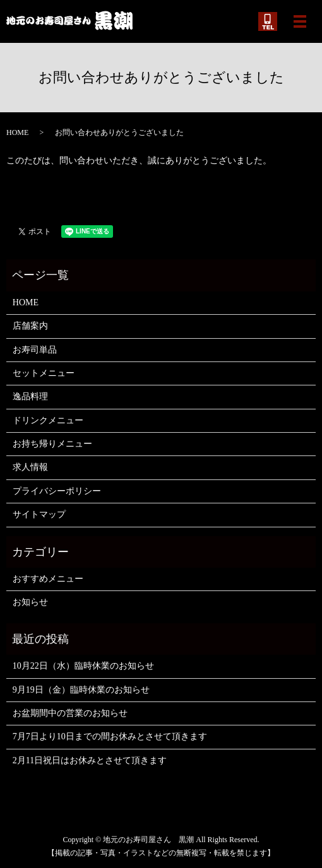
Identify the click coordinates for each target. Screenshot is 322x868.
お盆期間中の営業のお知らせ (70, 713)
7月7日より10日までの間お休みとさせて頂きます (110, 736)
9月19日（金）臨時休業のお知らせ (81, 690)
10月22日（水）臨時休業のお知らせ (83, 666)
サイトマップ (39, 514)
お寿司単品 (35, 350)
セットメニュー (44, 373)
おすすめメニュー (48, 579)
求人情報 (30, 467)
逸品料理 (30, 396)
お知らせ (30, 602)
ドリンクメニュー (48, 420)
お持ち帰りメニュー (52, 444)
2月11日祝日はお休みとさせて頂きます (90, 760)
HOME (17, 132)
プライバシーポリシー (57, 491)
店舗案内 (30, 326)
